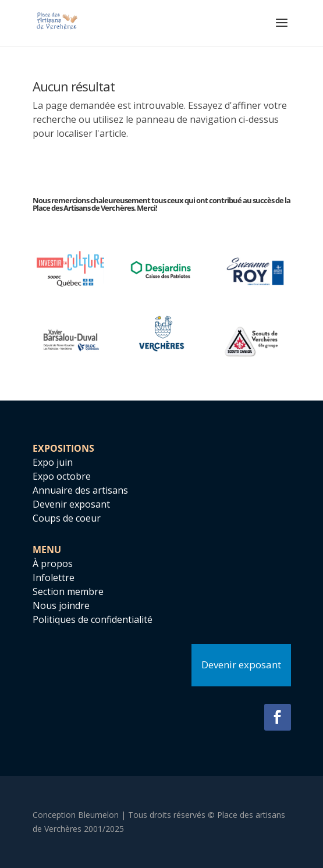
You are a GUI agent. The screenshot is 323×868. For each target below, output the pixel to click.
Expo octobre (62, 476)
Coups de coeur (67, 518)
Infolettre (54, 578)
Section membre (68, 591)
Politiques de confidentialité (93, 619)
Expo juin (53, 462)
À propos (53, 564)
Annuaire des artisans (80, 490)
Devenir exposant (71, 504)
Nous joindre (61, 605)
